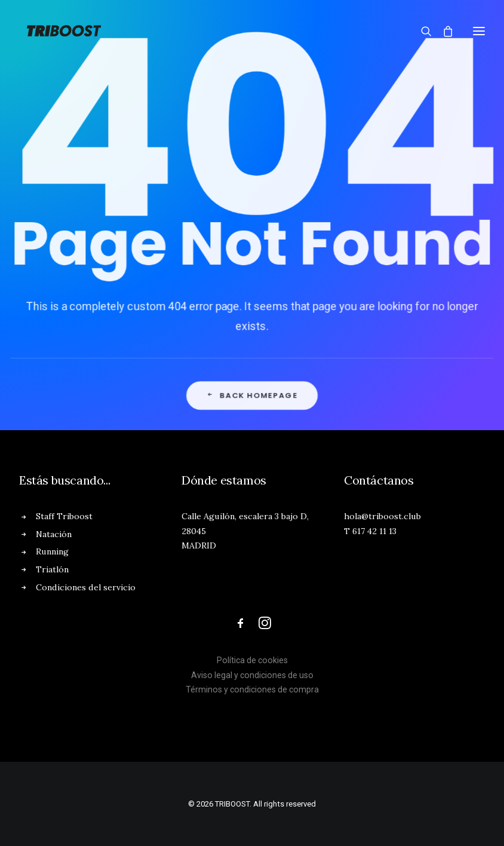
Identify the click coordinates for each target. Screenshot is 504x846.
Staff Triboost (64, 516)
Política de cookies (252, 660)
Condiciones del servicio (86, 587)
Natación (54, 534)
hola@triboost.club (382, 516)
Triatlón (52, 569)
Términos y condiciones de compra (252, 689)
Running (52, 551)
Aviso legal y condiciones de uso (252, 675)
